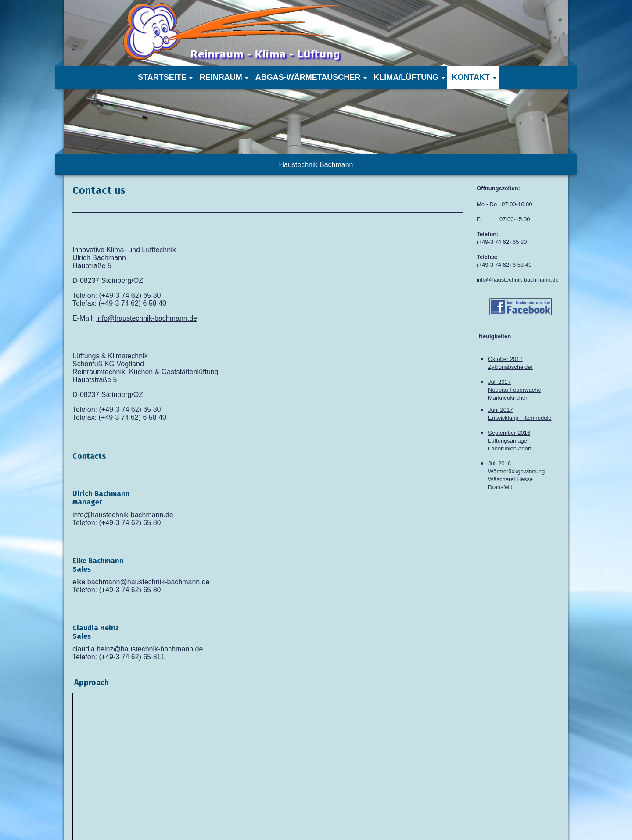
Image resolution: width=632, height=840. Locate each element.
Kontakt (471, 77)
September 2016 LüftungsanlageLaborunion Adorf (510, 441)
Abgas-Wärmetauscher (308, 77)
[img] (290, 33)
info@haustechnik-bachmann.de (147, 318)
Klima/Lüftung (406, 77)
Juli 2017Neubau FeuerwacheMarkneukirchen (515, 390)
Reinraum (221, 77)
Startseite (162, 77)
